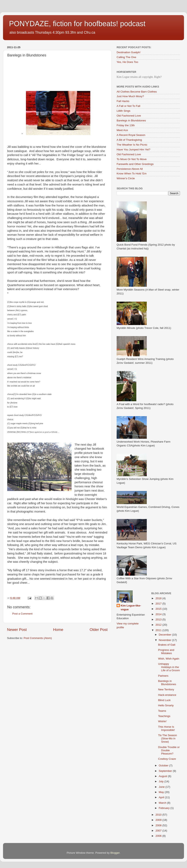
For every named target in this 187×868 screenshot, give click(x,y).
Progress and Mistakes (166, 652)
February (165, 808)
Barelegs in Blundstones (131, 120)
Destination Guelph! (129, 52)
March (163, 803)
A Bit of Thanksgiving (129, 140)
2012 (159, 625)
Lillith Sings (123, 111)
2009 (159, 820)
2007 (159, 831)
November (165, 640)
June (162, 787)
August (163, 776)
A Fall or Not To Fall (128, 106)
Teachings (164, 716)
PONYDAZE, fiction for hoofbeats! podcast (77, 24)
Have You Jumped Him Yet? (133, 150)
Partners (163, 676)
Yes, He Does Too (127, 62)
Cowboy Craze (167, 759)
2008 (159, 825)
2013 (159, 619)
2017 (159, 604)
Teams (162, 711)
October (164, 765)
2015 (159, 609)
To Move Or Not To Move (132, 159)
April (162, 797)
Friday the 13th (126, 125)
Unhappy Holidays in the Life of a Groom (169, 667)
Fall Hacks (123, 101)
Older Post (99, 630)
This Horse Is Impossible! (166, 728)
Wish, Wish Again (169, 659)
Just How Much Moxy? (130, 96)
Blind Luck (164, 700)
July (162, 781)
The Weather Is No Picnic (132, 145)
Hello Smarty (166, 705)
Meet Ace (122, 130)
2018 (159, 598)
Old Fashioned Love (129, 116)
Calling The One (126, 57)
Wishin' (162, 721)
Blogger (115, 853)
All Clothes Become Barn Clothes (137, 92)
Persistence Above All (130, 169)
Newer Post (17, 630)
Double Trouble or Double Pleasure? (169, 750)
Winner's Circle (126, 178)
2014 (159, 614)
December (165, 635)
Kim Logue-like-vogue (131, 607)
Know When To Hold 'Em (132, 173)
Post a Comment (22, 614)
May (162, 792)
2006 (159, 836)
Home (58, 630)
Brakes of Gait (167, 645)
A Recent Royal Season (131, 135)
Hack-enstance (167, 695)
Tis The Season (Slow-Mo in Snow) (167, 738)
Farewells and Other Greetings (135, 164)
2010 (159, 815)
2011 (159, 630)
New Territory (166, 689)
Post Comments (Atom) (38, 638)
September (166, 771)
